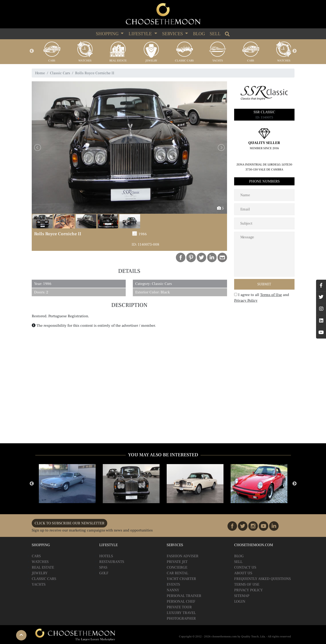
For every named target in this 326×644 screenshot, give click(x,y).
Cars (52, 61)
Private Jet (177, 562)
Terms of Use (271, 295)
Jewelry (151, 61)
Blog (199, 34)
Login (240, 601)
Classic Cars (184, 61)
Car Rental (177, 573)
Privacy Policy (246, 300)
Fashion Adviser (183, 556)
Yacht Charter (181, 579)
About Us (243, 573)
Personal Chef (181, 601)
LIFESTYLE (141, 34)
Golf (104, 573)
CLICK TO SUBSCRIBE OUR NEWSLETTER (69, 523)
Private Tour (179, 607)
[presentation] (265, 315)
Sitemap (242, 596)
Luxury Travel (181, 613)
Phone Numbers (264, 181)
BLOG (239, 556)
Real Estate (118, 61)
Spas (103, 567)
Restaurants (112, 562)
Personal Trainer (184, 596)
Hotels (106, 556)
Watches (85, 61)
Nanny (173, 590)
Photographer (181, 618)
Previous (32, 51)
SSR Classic (264, 112)
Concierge (177, 567)
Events (173, 584)
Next (295, 51)
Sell (215, 34)
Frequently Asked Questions (262, 579)
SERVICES (173, 34)
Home (40, 73)
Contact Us (245, 567)
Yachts (218, 61)
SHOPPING (108, 34)
